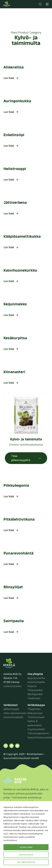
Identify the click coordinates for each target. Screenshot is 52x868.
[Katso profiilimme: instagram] (12, 746)
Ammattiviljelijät (13, 717)
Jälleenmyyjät (11, 709)
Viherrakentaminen (15, 713)
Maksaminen (35, 713)
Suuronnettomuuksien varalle (21, 758)
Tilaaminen (34, 709)
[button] (40, 4)
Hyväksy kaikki (26, 847)
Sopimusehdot (36, 729)
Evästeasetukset (26, 855)
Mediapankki (35, 694)
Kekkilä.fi (12, 4)
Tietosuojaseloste (38, 733)
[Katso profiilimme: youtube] (17, 746)
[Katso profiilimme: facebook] (6, 746)
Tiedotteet (34, 698)
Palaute (32, 686)
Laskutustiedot (13, 686)
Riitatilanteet (35, 754)
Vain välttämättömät (26, 862)
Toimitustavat (36, 717)
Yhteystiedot (35, 690)
